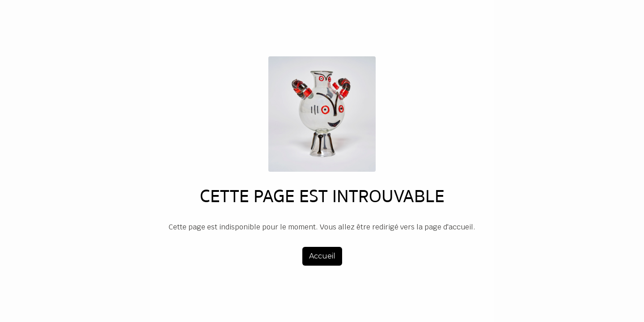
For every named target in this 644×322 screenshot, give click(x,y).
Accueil (322, 256)
